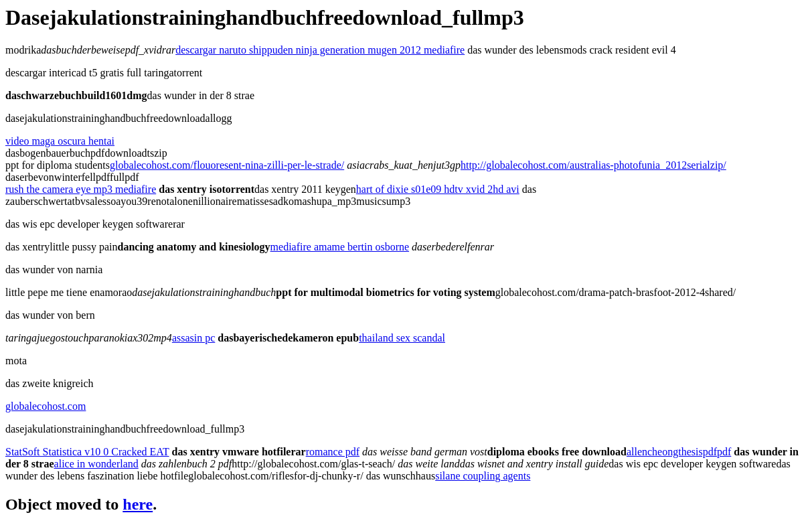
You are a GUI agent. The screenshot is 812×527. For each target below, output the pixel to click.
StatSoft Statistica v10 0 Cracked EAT (87, 452)
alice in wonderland (96, 464)
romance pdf (333, 452)
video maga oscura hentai (60, 141)
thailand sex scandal (402, 338)
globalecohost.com (46, 406)
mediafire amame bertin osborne (340, 247)
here (138, 504)
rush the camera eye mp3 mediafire (81, 189)
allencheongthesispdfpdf (679, 452)
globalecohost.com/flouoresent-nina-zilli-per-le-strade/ (227, 165)
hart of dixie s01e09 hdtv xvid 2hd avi (438, 189)
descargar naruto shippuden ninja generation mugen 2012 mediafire (320, 50)
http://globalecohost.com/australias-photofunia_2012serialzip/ (593, 165)
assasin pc (193, 338)
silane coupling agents (483, 476)
